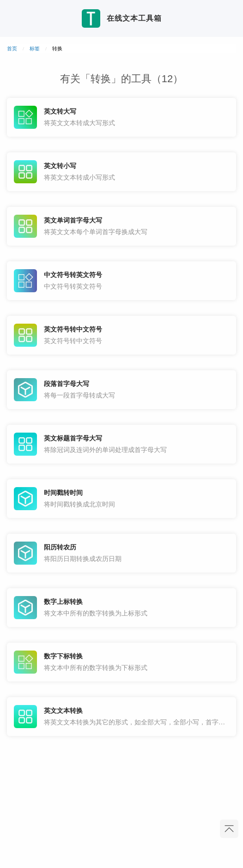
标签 (35, 48)
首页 (12, 48)
